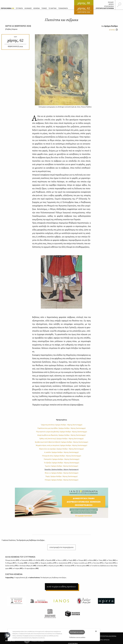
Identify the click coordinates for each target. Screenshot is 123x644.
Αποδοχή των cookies (77, 632)
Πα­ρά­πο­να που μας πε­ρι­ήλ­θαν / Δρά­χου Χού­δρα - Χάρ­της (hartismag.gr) (62, 428)
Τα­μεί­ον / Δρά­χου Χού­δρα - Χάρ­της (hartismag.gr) (61, 466)
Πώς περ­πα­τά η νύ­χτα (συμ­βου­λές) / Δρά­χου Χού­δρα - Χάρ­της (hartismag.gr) (62, 432)
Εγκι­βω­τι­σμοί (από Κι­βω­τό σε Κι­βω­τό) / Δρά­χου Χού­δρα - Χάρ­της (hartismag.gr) (62, 442)
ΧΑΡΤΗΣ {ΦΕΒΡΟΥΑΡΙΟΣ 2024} (18, 26)
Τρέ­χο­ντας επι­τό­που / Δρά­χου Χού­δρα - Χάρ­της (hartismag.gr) (62, 425)
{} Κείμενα (11, 29)
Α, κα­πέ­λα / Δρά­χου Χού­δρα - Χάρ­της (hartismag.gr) (61, 452)
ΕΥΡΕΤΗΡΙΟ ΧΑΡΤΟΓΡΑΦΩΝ (105, 8)
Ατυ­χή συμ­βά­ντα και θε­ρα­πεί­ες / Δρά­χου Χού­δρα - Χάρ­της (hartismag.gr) (61, 435)
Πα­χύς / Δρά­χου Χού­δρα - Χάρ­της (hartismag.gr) (61, 476)
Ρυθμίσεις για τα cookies (77, 637)
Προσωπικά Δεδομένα (108, 636)
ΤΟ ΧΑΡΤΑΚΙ (53, 8)
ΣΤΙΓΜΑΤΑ (19, 8)
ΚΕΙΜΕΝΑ (37, 8)
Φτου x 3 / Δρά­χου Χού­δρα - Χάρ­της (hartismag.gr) (62, 473)
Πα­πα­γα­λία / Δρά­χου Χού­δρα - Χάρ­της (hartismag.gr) (62, 459)
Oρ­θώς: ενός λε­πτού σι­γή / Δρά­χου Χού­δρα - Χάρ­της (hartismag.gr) (61, 439)
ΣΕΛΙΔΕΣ (111, 2)
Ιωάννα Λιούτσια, (23, 540)
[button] (7, 635)
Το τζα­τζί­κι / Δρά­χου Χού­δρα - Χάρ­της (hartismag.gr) (62, 463)
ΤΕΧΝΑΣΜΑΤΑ (63, 8)
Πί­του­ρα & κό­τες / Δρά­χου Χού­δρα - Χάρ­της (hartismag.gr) (62, 456)
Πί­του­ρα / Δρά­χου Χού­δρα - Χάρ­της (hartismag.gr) (62, 480)
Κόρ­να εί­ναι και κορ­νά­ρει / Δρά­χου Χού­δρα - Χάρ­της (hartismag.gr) (61, 449)
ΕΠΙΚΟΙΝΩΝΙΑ (109, 6)
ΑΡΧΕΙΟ (111, 4)
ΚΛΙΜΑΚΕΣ (28, 8)
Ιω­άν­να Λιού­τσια (48, 578)
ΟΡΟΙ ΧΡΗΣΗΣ (105, 640)
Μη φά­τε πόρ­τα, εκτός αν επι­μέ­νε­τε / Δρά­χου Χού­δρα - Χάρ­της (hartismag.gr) (61, 445)
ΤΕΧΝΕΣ (44, 8)
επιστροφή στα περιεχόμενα (61, 547)
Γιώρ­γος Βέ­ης (16, 578)
